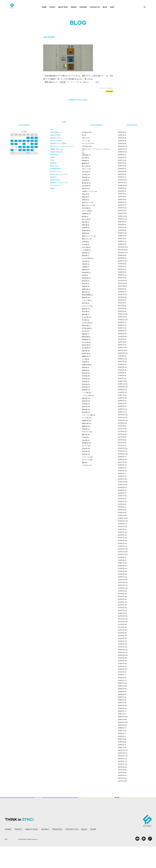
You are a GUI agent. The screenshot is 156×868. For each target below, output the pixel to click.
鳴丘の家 (85, 373)
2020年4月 (121, 336)
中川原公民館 (86, 328)
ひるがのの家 (86, 323)
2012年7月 (121, 596)
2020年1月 (121, 345)
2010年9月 (121, 658)
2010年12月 (121, 650)
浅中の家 (85, 303)
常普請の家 (85, 353)
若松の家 (85, 222)
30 (32, 150)
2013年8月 (121, 560)
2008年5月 (121, 736)
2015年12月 (121, 482)
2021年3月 (121, 306)
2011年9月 (121, 624)
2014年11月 (121, 518)
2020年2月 (121, 342)
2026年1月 (121, 143)
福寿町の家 (85, 289)
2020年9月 (121, 322)
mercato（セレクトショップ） (60, 176)
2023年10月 (121, 219)
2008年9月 (121, 725)
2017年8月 (121, 426)
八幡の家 (85, 267)
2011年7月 (121, 630)
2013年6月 (121, 566)
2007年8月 (121, 761)
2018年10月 (121, 387)
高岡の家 (85, 398)
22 (28, 147)
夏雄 (83, 463)
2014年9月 (121, 524)
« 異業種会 (72, 100)
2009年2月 (121, 711)
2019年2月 (121, 376)
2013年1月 (121, 580)
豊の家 (84, 217)
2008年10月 (121, 722)
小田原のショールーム (88, 191)
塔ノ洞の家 (85, 348)
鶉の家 (84, 275)
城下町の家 (85, 186)
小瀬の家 (85, 242)
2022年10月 (121, 253)
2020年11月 (121, 317)
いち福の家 (85, 250)
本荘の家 (85, 312)
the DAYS (85, 331)
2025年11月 (121, 149)
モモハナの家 (86, 211)
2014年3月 (121, 540)
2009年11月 (121, 686)
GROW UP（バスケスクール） (60, 185)
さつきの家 (85, 317)
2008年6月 (121, 733)
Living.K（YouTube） (57, 141)
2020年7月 (121, 328)
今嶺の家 (85, 362)
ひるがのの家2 (86, 258)
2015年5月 (121, 501)
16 (32, 144)
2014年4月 (121, 538)
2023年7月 (121, 227)
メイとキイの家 (87, 395)
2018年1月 (121, 412)
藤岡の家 (85, 163)
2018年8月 (121, 392)
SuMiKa (52, 191)
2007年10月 (121, 756)
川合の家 (85, 261)
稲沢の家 (85, 384)
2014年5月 (121, 535)
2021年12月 (121, 280)
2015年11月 (121, 485)
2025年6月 (121, 163)
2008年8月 (121, 728)
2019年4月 (121, 370)
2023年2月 (121, 241)
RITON (52, 162)
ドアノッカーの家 (87, 415)
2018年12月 (121, 381)
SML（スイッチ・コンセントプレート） (63, 147)
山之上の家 (85, 219)
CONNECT (53, 179)
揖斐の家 (85, 367)
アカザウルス (86, 465)
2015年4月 (121, 504)
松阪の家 (85, 197)
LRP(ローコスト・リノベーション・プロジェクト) (96, 150)
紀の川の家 (85, 172)
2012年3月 (121, 608)
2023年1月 (121, 244)
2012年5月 (121, 602)
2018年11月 (121, 384)
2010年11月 (121, 652)
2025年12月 (121, 146)
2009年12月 (121, 683)
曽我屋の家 (85, 356)
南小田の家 (85, 208)
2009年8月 (121, 694)
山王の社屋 (85, 247)
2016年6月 (121, 465)
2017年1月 (121, 445)
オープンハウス (87, 143)
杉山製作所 (54, 165)
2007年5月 (121, 770)
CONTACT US (95, 7)
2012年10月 (121, 588)
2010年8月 (121, 661)
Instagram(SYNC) (56, 135)
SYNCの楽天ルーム (56, 132)
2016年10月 (121, 454)
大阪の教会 (85, 155)
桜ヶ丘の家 (85, 166)
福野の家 (85, 270)
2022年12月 (121, 247)
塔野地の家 (85, 326)
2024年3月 (121, 205)
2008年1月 (121, 747)
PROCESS (83, 7)
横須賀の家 (85, 337)
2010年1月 (121, 680)
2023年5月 (121, 233)
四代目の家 (85, 345)
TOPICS (52, 7)
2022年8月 (121, 258)
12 (16, 144)
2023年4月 (121, 236)
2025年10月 (121, 152)
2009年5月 (121, 703)
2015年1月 (121, 513)
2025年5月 (121, 166)
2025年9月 (121, 155)
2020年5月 (121, 334)
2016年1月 (121, 479)
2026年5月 (121, 132)
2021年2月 (121, 308)
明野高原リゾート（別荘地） (59, 144)
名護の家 (85, 177)
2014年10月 (121, 521)
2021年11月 (121, 283)
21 (24, 147)
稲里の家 (85, 256)
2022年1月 (121, 278)
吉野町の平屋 (86, 365)
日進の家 (85, 189)
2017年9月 (121, 423)
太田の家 (85, 379)
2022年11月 (121, 250)
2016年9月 (121, 457)
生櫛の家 (85, 264)
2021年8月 (121, 292)
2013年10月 (121, 554)
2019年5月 (121, 367)
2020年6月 (121, 331)
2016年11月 (121, 451)
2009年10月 (121, 689)
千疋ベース (85, 169)
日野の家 (85, 404)
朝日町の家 (85, 230)
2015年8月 (121, 493)
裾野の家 (85, 292)
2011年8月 (121, 627)
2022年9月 (121, 255)
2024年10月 (121, 185)
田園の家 (85, 426)
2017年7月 (121, 429)
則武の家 (85, 351)
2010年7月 (121, 664)
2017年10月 (121, 420)
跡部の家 (85, 409)
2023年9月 (121, 222)
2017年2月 (121, 443)
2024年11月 (121, 183)
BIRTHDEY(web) (55, 182)
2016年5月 (121, 468)
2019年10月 (121, 353)
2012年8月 (121, 594)
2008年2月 (121, 745)
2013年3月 (121, 574)
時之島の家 (85, 278)
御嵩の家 (85, 298)
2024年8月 (121, 191)
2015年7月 (121, 496)
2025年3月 (121, 171)
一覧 (77, 100)
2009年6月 (121, 700)
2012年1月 (121, 613)
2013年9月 (121, 557)
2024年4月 (121, 202)
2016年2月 (121, 476)
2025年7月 (121, 160)
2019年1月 (121, 378)
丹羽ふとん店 (54, 168)
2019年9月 (121, 356)
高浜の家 (85, 194)
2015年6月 (121, 499)
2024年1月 (121, 211)
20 (20, 147)
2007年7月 (121, 764)
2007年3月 (121, 775)
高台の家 (85, 412)
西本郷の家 (85, 443)
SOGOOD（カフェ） (57, 138)
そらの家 (85, 359)
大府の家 (85, 180)
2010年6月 (121, 666)
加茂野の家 (85, 421)
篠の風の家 (85, 183)
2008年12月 (121, 717)
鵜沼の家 (85, 309)
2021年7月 (121, 294)
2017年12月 (121, 415)
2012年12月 (121, 582)
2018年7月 (121, 395)
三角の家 (85, 449)
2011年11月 (121, 619)
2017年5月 (121, 434)
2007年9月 (121, 759)
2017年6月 (121, 431)
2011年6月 (121, 633)
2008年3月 (121, 742)
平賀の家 (85, 381)
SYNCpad (109, 91)
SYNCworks (85, 146)
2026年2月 (121, 141)
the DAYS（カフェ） (57, 173)
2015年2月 (121, 510)
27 (20, 150)
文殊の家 (85, 454)
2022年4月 (121, 269)
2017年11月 (121, 417)
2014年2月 (121, 543)
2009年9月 (121, 692)
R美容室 (84, 161)
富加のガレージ (87, 203)
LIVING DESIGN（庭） (57, 153)
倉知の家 (85, 314)
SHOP (112, 7)
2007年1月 (121, 781)
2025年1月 (121, 177)
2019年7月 (121, 362)
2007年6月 (121, 767)
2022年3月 (121, 272)
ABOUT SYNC (63, 7)
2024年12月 (121, 180)
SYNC (52, 129)
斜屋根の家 (85, 340)
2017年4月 (121, 437)
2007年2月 (121, 778)
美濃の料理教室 (87, 295)
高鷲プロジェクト (87, 205)
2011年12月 (121, 616)
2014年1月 (121, 546)
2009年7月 (121, 697)
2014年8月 (121, 527)
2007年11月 (121, 753)
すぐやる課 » (84, 100)
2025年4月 (121, 169)
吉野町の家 (85, 423)
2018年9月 (121, 390)
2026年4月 (121, 135)
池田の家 (85, 334)
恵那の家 (85, 253)
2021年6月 (121, 297)
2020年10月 (121, 320)
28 (24, 150)
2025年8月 (121, 157)
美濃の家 (85, 233)
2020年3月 (121, 339)
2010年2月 (121, 678)
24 (36, 147)
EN (145, 7)
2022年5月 (121, 267)
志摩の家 (85, 390)
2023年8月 (121, 225)
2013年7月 (121, 563)
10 (36, 141)
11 (12, 144)
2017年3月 (121, 440)
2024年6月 (121, 197)
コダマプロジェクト (56, 188)
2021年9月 (121, 289)
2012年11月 (121, 585)
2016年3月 (121, 473)
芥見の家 (85, 451)
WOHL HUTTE (55, 156)
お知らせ (85, 138)
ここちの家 (85, 393)
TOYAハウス (86, 432)
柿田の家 (85, 401)
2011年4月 (121, 638)
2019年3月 (121, 373)
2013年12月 (121, 549)
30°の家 (84, 320)
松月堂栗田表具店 (56, 170)
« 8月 (12, 153)
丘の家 (84, 437)
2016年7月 (121, 462)
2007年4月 (121, 773)
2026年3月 (121, 138)
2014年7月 (121, 529)
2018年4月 (121, 403)
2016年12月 (121, 448)
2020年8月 (121, 325)
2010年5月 (121, 669)
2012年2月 (121, 610)
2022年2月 (121, 275)
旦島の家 (85, 387)
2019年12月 (121, 348)
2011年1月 (121, 647)
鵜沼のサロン (86, 239)
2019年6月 (121, 364)
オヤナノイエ (86, 460)
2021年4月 (121, 303)
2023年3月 (121, 239)
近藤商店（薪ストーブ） (58, 150)
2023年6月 (121, 230)
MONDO (53, 159)
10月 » (28, 153)
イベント (85, 141)
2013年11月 (121, 552)
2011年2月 (121, 644)
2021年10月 (121, 286)
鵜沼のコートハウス (88, 236)
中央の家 (85, 244)
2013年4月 (121, 571)
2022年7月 (121, 261)
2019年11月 (121, 350)
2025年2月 (121, 174)
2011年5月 (121, 636)
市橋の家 (85, 286)
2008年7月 (121, 731)
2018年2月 (121, 409)
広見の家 (85, 429)
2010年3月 (121, 675)
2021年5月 (121, 300)
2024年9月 (121, 188)
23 (32, 147)
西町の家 (85, 435)
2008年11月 (121, 719)
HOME (44, 7)
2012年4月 (121, 605)
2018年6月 (121, 398)
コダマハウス (86, 306)
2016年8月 (121, 459)
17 (36, 144)
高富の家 (85, 281)
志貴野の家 (85, 214)
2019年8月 (121, 359)
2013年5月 (121, 568)
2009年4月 (121, 705)
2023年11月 (121, 216)
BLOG (105, 7)
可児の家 (85, 376)
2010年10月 (121, 655)
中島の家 (85, 200)
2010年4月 (121, 672)
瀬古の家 (85, 407)
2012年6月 (121, 599)
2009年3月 (121, 708)
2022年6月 (121, 264)
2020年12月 (121, 314)
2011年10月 (121, 622)
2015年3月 (121, 507)
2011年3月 (121, 641)
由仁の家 (85, 158)
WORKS (74, 7)
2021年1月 (121, 311)
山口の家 (85, 175)
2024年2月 (121, 208)
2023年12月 (121, 213)
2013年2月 (121, 577)
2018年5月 (121, 401)
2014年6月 (121, 532)
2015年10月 (121, 487)
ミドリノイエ (86, 457)
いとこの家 (85, 418)
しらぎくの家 (86, 300)
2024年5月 (121, 199)
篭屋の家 (85, 225)
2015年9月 (121, 490)
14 (24, 144)
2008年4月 (121, 739)
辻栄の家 (85, 440)
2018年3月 (121, 406)
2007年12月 (121, 750)
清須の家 (85, 284)
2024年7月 (121, 194)
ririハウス (85, 446)
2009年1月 (121, 714)
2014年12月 (121, 515)
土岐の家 (85, 228)
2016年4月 (121, 471)
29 (28, 150)
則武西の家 (85, 272)
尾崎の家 (85, 370)
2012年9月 (121, 591)
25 (12, 150)
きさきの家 (85, 342)
